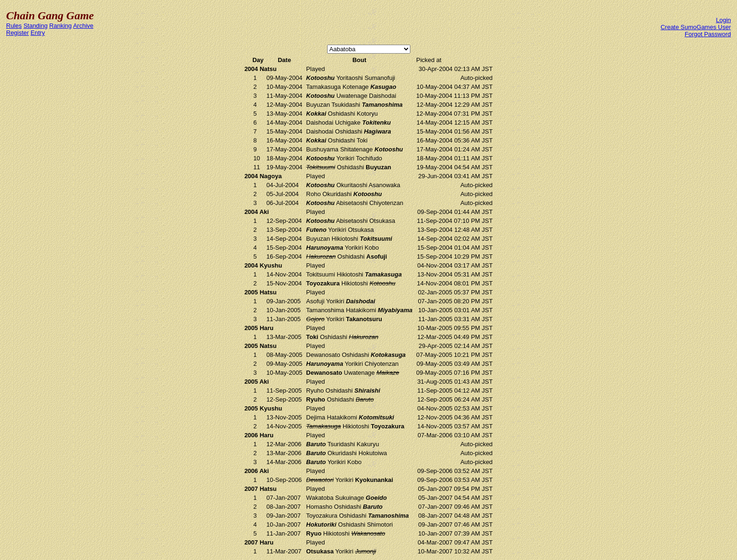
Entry (38, 33)
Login (723, 20)
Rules (14, 26)
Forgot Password (708, 34)
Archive (83, 26)
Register (17, 33)
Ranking (61, 26)
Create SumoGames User (696, 27)
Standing (35, 26)
